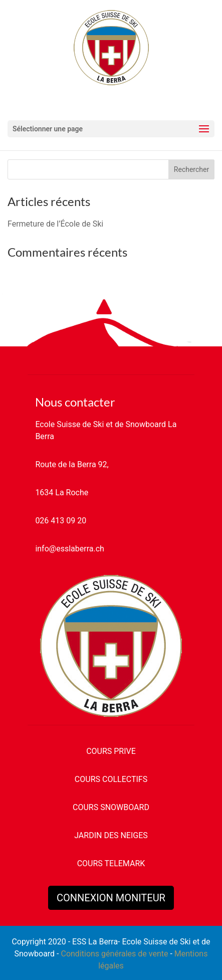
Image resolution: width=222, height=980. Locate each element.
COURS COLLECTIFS (111, 779)
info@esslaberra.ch (69, 549)
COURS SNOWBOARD (111, 807)
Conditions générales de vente (114, 954)
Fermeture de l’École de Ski (55, 224)
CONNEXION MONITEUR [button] (111, 898)
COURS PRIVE (111, 751)
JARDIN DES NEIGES (111, 835)
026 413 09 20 (61, 521)
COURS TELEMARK (111, 863)
